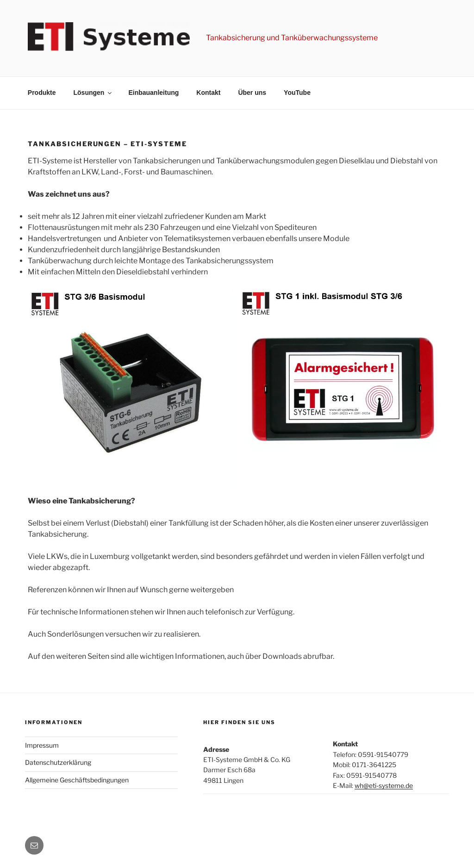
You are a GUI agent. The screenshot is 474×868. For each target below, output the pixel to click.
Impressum (42, 745)
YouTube (297, 93)
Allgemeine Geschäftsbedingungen (77, 780)
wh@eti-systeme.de (384, 785)
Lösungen (94, 93)
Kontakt (208, 93)
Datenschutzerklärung (58, 762)
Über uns (252, 93)
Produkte (42, 93)
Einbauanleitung (153, 93)
